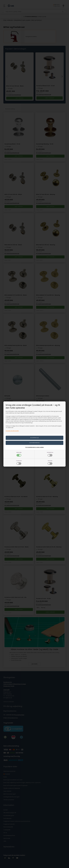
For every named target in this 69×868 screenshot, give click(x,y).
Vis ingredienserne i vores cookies (34, 447)
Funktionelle (19, 463)
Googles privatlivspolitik (12, 431)
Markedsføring (50, 454)
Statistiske (50, 463)
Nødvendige (19, 454)
